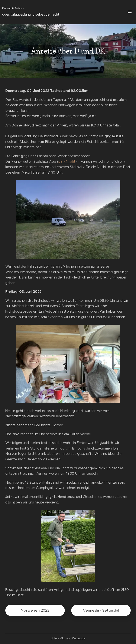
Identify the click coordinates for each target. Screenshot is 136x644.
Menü (130, 12)
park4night (67, 162)
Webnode (79, 638)
